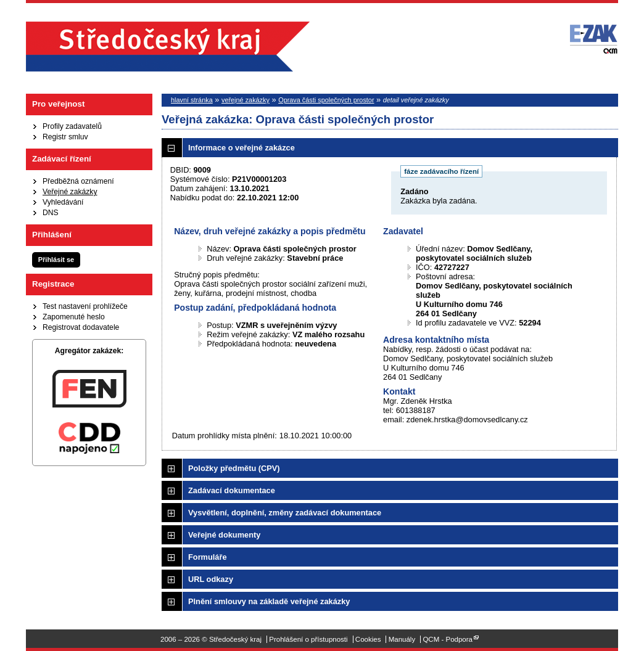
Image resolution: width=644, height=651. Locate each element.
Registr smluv (65, 137)
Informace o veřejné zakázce (241, 148)
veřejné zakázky (246, 100)
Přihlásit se (56, 260)
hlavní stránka (192, 100)
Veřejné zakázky (70, 192)
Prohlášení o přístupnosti (308, 639)
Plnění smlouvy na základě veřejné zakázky (269, 601)
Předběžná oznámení (78, 181)
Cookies (368, 639)
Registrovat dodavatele (81, 327)
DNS (51, 213)
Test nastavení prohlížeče (85, 306)
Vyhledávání (63, 202)
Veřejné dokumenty (224, 535)
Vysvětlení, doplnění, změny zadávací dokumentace (285, 513)
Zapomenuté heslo (74, 317)
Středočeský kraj (168, 47)
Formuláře (208, 557)
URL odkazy (211, 579)
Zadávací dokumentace (232, 490)
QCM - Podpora (448, 639)
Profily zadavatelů (72, 126)
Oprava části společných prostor (326, 100)
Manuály (402, 639)
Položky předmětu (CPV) (234, 468)
